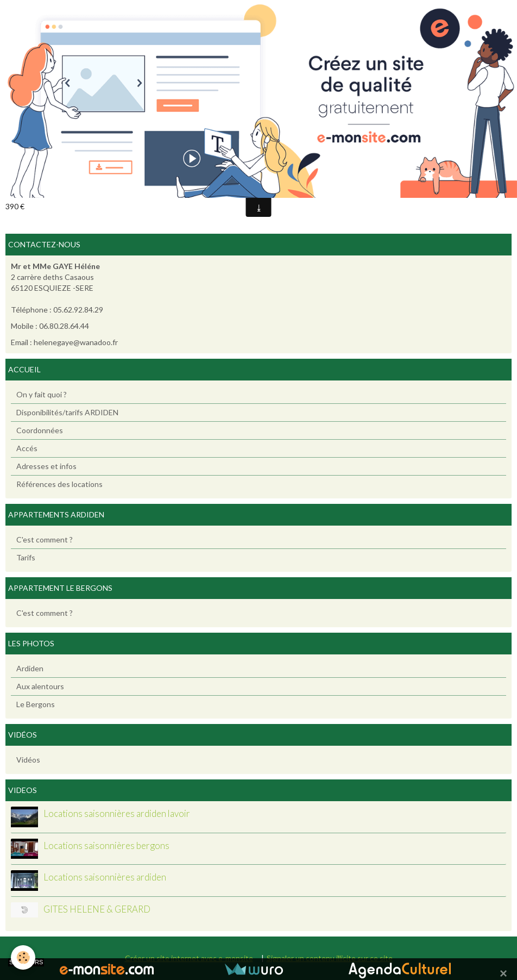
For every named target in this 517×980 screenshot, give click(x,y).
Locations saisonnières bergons (106, 845)
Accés (27, 448)
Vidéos (28, 760)
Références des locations (59, 484)
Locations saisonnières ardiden (105, 878)
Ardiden (30, 668)
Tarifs (26, 557)
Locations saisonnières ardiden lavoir (117, 814)
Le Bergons (36, 704)
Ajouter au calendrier (51, 189)
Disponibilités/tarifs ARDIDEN (67, 412)
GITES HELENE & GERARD (97, 909)
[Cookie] (23, 957)
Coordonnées (40, 430)
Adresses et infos (46, 466)
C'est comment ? (45, 539)
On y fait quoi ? (42, 394)
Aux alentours (40, 686)
